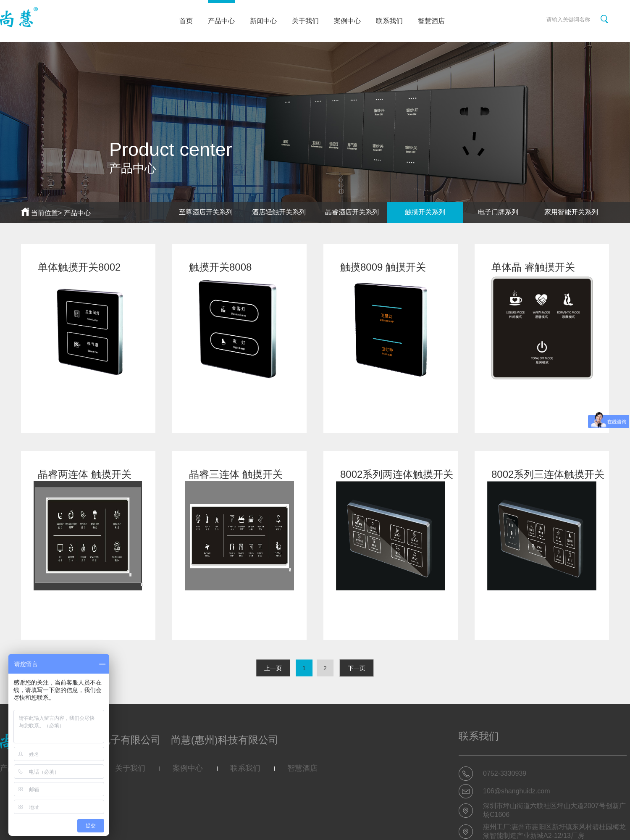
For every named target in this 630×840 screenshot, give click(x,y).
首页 (186, 21)
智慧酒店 (431, 21)
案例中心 (347, 21)
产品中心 (221, 12)
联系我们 (389, 21)
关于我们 (305, 21)
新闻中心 (263, 21)
